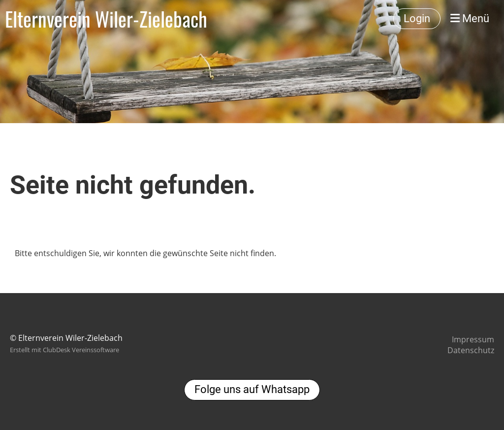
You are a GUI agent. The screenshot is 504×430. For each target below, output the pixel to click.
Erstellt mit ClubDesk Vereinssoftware (64, 350)
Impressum (473, 339)
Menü (470, 18)
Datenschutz (471, 350)
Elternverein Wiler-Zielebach (106, 19)
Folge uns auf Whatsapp (252, 389)
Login (417, 18)
